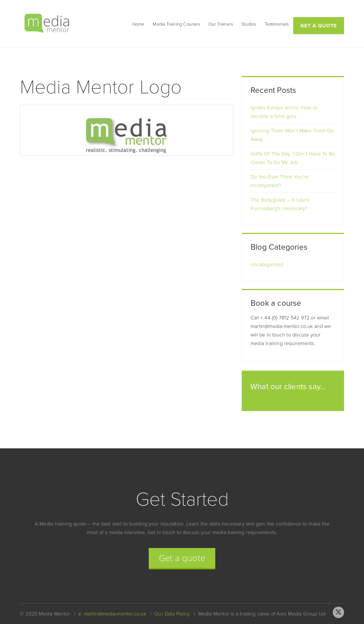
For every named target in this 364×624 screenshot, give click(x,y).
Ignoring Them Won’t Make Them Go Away (292, 135)
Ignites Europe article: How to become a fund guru (284, 112)
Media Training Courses (176, 24)
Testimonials (277, 24)
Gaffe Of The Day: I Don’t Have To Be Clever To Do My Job (293, 158)
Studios (249, 24)
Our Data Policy (172, 614)
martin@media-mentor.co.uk (115, 614)
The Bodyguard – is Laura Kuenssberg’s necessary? (280, 204)
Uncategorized (267, 264)
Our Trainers (221, 24)
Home (138, 24)
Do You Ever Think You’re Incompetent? (279, 181)
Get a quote (319, 26)
